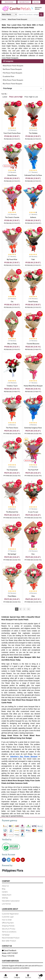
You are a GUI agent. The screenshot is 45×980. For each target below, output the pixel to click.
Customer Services (10, 961)
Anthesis (33, 217)
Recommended (9, 2)
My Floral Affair (12, 259)
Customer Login (8, 917)
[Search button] (41, 14)
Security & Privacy (9, 929)
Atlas (33, 596)
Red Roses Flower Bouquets (12, 69)
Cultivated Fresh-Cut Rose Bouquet (33, 176)
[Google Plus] (23, 860)
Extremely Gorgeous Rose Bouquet (33, 429)
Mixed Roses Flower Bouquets (18, 19)
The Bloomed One (12, 512)
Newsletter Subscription (11, 901)
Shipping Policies (8, 926)
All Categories (8, 61)
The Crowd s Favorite (12, 217)
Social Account (8, 855)
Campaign (6, 935)
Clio (12, 302)
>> (28, 609)
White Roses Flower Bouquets (13, 80)
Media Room (7, 895)
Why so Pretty (12, 344)
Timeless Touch (12, 386)
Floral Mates (12, 596)
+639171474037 (12, 953)
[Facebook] (4, 860)
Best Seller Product (24, 2)
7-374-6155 (10, 956)
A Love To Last (33, 512)
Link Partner (6, 904)
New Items (36, 2)
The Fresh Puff (33, 470)
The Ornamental (12, 470)
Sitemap (5, 898)
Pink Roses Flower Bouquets (12, 73)
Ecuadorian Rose (8, 76)
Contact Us (7, 946)
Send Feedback (9, 950)
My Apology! (12, 554)
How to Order (7, 920)
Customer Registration (10, 914)
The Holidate (33, 133)
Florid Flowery (33, 302)
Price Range (7, 88)
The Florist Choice (12, 428)
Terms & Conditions (9, 932)
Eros (33, 554)
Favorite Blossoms (33, 344)
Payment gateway (10, 820)
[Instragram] (13, 860)
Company (6, 881)
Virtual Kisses (12, 175)
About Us (5, 886)
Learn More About (10, 909)
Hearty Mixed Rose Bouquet (33, 386)
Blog (4, 889)
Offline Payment (8, 923)
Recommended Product (11, 938)
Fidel (33, 259)
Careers (5, 892)
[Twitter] (9, 860)
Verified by (7, 840)
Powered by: (7, 865)
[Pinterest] (18, 860)
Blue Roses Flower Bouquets (12, 84)
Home (4, 19)
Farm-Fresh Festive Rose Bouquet (12, 134)
